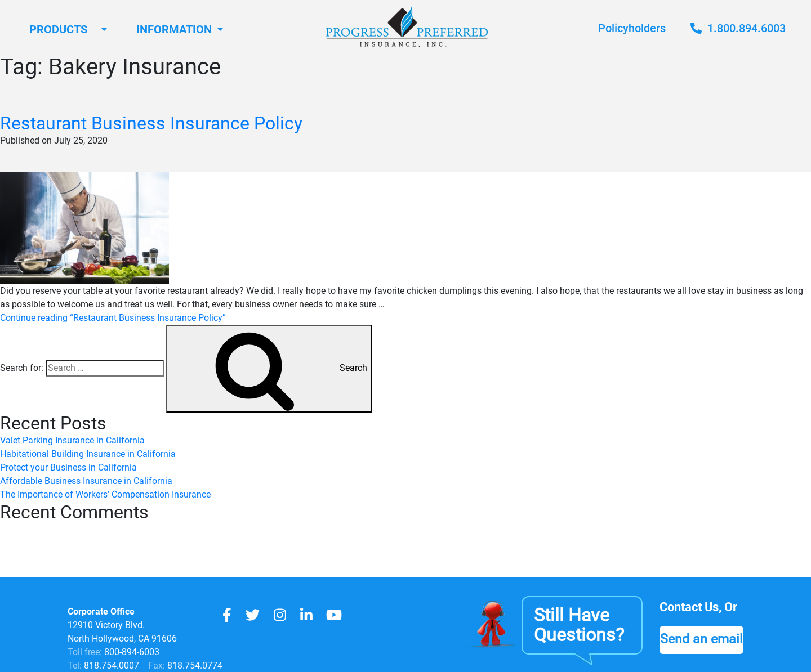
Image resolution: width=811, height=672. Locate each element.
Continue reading (113, 318)
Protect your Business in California (68, 467)
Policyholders (632, 28)
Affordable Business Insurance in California (86, 481)
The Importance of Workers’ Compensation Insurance (105, 494)
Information (174, 29)
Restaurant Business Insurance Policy (151, 123)
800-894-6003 (132, 652)
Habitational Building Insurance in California (88, 454)
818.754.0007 (110, 666)
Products (58, 29)
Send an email (701, 639)
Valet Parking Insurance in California (72, 440)
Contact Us (689, 607)
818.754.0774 (194, 666)
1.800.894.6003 (738, 28)
